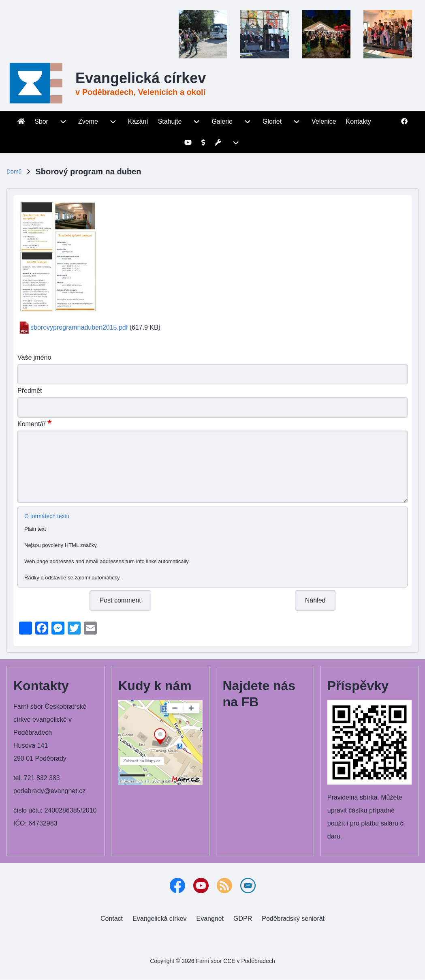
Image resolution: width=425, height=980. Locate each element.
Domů (14, 172)
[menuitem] (21, 122)
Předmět (30, 391)
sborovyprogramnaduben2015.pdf (79, 327)
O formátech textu (47, 516)
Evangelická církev (141, 78)
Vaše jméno (34, 357)
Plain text (35, 529)
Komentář (31, 424)
